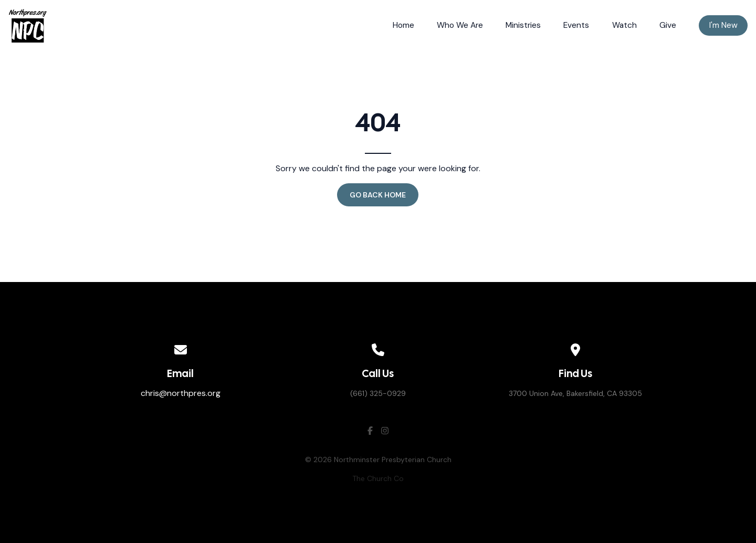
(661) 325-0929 (378, 393)
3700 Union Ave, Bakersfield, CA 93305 (575, 393)
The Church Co (378, 478)
